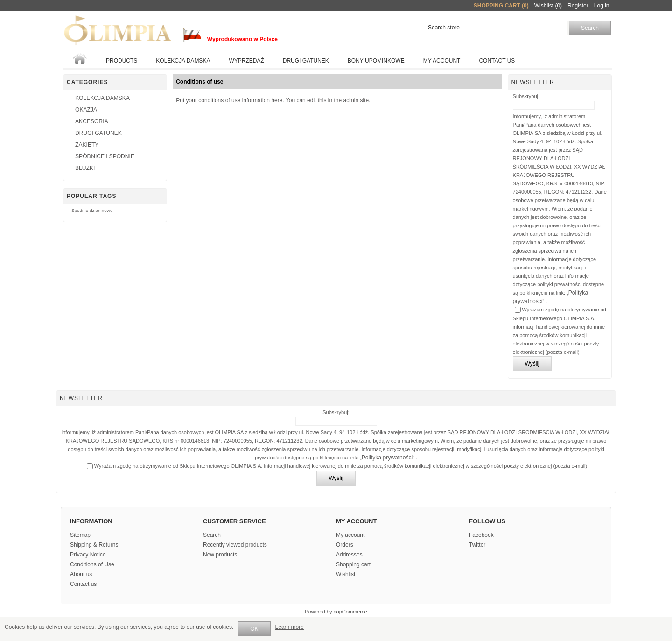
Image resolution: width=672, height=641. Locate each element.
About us (81, 574)
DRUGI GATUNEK (98, 133)
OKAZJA (86, 110)
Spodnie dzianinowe (92, 210)
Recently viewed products (235, 545)
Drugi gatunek (306, 61)
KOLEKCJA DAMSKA (183, 61)
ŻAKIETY (87, 145)
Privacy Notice (88, 555)
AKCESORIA (92, 121)
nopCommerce (350, 612)
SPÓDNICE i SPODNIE (105, 156)
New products (220, 555)
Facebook (481, 535)
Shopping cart (353, 564)
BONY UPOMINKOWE (376, 61)
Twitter (477, 545)
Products (122, 61)
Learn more (290, 627)
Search (212, 535)
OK (254, 629)
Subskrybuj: (526, 96)
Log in (602, 6)
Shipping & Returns (94, 545)
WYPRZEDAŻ (246, 61)
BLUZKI (85, 168)
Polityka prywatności (387, 458)
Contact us (497, 61)
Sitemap (80, 535)
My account (442, 61)
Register (578, 6)
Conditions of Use (92, 564)
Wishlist (346, 574)
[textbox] (496, 28)
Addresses (349, 555)
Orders (345, 545)
